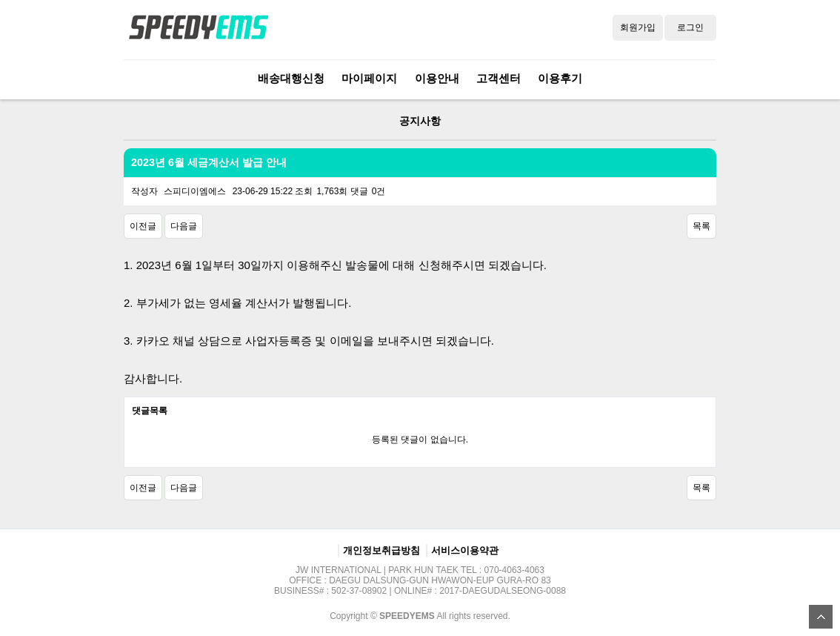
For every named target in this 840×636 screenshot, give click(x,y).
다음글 (184, 226)
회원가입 (638, 27)
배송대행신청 (291, 78)
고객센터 (499, 78)
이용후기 (560, 78)
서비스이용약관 (465, 550)
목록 (701, 226)
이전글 (143, 226)
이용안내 (437, 78)
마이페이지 (369, 78)
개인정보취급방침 (381, 550)
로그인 (690, 27)
